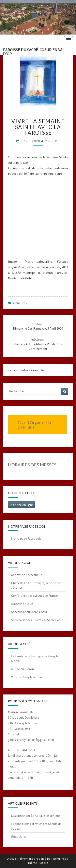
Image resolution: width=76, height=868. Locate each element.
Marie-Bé (52, 141)
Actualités (20, 303)
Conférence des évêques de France (34, 596)
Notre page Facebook (26, 538)
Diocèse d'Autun (22, 604)
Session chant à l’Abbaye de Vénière (35, 816)
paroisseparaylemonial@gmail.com (31, 740)
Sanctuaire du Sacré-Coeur (29, 612)
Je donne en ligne (21, 505)
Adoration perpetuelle (27, 575)
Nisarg (44, 863)
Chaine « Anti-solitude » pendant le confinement (38, 344)
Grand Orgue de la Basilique (34, 425)
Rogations (18, 837)
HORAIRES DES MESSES (32, 465)
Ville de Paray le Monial (27, 677)
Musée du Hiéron (22, 669)
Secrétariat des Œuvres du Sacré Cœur (37, 620)
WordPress (60, 859)
